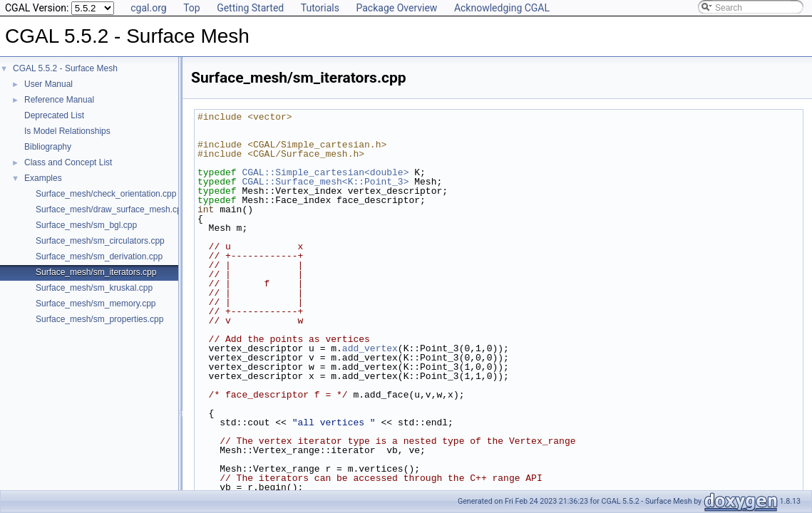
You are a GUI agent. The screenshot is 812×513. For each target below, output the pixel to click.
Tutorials (320, 8)
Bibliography (48, 147)
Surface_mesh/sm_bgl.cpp (86, 225)
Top (192, 8)
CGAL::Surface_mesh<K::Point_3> (325, 182)
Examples (43, 178)
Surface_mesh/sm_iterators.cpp (96, 272)
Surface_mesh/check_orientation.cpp (106, 194)
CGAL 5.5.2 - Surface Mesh (65, 68)
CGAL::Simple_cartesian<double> (325, 172)
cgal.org (148, 8)
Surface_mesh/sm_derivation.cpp (99, 256)
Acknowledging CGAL (502, 8)
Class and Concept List (68, 162)
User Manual (48, 84)
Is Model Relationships (67, 131)
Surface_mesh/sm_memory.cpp (96, 304)
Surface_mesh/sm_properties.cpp (99, 319)
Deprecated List (54, 115)
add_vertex (370, 348)
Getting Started (250, 8)
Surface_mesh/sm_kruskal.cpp (94, 288)
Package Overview (396, 8)
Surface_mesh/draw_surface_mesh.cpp (111, 209)
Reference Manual (59, 100)
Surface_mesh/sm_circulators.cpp (100, 241)
